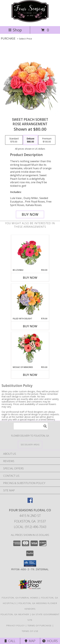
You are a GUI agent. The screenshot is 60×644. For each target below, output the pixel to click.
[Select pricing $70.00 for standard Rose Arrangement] (14, 140)
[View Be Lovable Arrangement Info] (30, 252)
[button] (30, 563)
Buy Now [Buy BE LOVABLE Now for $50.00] (30, 278)
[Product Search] (31, 426)
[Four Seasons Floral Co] (30, 21)
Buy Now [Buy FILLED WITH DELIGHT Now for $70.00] (30, 326)
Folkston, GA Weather (15, 614)
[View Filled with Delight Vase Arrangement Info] (30, 300)
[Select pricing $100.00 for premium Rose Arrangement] (47, 140)
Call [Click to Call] (10, 641)
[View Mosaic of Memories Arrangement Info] (30, 349)
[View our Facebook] (30, 502)
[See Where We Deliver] (30, 444)
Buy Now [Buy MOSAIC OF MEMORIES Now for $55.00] (30, 375)
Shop (15, 30)
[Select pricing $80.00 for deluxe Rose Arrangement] (30, 140)
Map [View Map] (30, 641)
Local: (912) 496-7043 (30, 527)
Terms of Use (30, 631)
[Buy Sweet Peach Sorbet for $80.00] (30, 214)
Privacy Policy (16, 626)
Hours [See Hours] (50, 641)
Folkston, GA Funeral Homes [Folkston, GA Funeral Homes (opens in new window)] (20, 598)
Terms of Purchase (40, 626)
